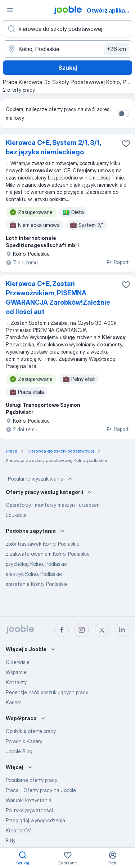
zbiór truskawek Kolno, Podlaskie (43, 544)
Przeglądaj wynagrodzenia (35, 820)
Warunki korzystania (29, 800)
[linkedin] (122, 630)
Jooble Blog (19, 751)
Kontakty (16, 682)
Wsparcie (16, 672)
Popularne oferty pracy (31, 780)
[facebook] (62, 630)
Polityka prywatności (29, 810)
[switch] (123, 114)
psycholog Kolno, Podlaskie (36, 564)
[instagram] (82, 630)
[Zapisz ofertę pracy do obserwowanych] (126, 144)
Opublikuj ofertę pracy (31, 731)
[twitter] (102, 630)
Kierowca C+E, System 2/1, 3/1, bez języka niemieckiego (53, 147)
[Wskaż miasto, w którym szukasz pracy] (67, 49)
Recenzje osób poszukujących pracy (47, 692)
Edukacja (16, 515)
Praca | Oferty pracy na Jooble (41, 790)
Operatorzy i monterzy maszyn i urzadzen (53, 505)
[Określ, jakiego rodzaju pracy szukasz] (67, 29)
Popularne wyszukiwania (41, 479)
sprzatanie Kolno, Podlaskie (37, 584)
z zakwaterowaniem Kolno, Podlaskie (48, 554)
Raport (117, 262)
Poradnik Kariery (24, 741)
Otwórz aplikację (110, 10)
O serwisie (18, 662)
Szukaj (68, 68)
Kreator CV (18, 830)
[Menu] (10, 10)
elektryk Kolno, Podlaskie (34, 574)
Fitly (11, 840)
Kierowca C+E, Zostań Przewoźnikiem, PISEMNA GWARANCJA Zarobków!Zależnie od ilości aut (58, 298)
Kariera (14, 702)
